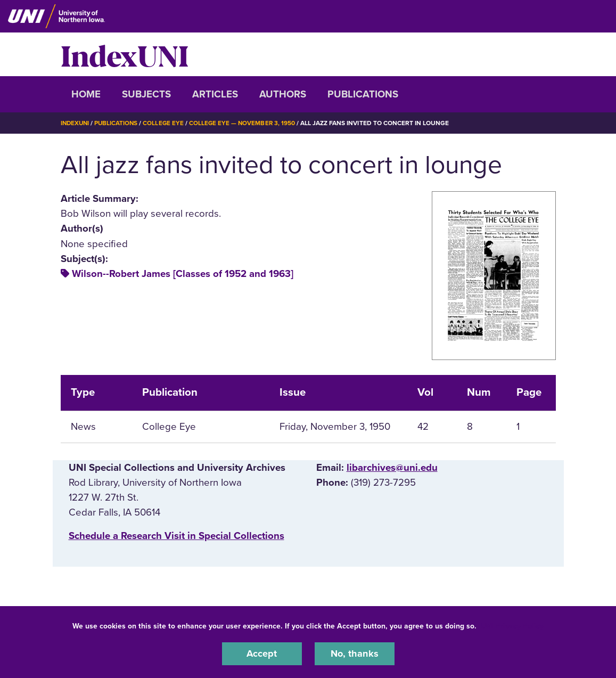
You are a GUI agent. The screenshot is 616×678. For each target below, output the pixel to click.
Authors (283, 94)
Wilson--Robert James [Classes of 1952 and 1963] (183, 274)
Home (86, 94)
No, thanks (355, 654)
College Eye (166, 123)
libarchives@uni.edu (392, 468)
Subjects (146, 94)
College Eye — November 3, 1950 (247, 123)
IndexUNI (125, 54)
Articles (215, 94)
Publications (363, 94)
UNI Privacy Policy (512, 626)
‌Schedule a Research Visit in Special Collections (176, 536)
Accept (262, 654)
